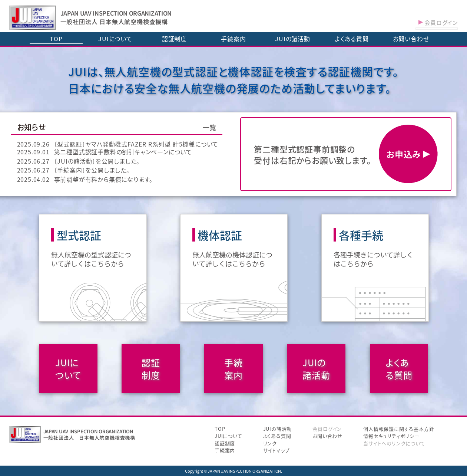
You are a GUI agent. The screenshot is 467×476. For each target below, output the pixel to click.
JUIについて (115, 39)
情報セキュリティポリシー (391, 436)
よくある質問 (352, 39)
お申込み (408, 154)
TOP (56, 39)
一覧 (210, 127)
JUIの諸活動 (293, 39)
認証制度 (174, 39)
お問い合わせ (411, 39)
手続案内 (233, 39)
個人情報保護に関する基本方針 (399, 429)
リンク (270, 443)
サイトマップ (276, 450)
